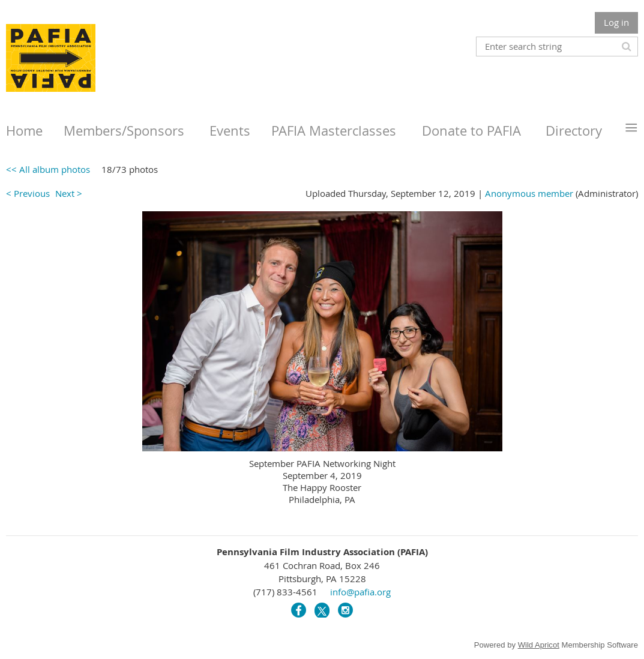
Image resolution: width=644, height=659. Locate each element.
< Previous (28, 193)
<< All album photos (48, 169)
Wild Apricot (539, 645)
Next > (69, 193)
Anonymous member (529, 193)
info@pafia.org (360, 592)
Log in (616, 22)
